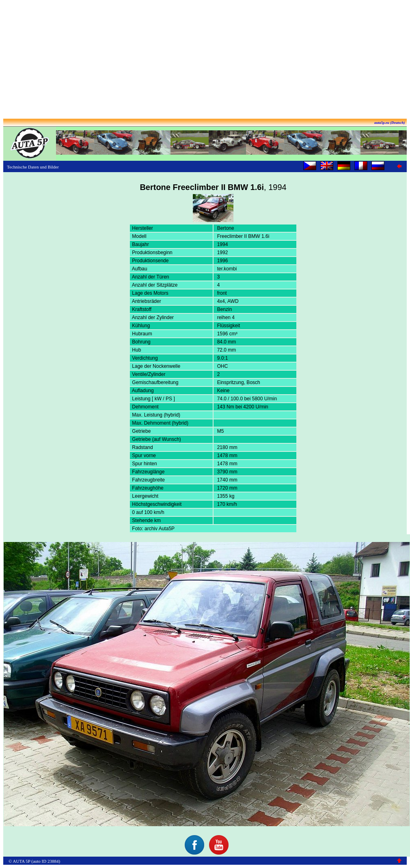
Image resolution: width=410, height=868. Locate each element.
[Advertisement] (205, 60)
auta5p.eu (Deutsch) (390, 123)
